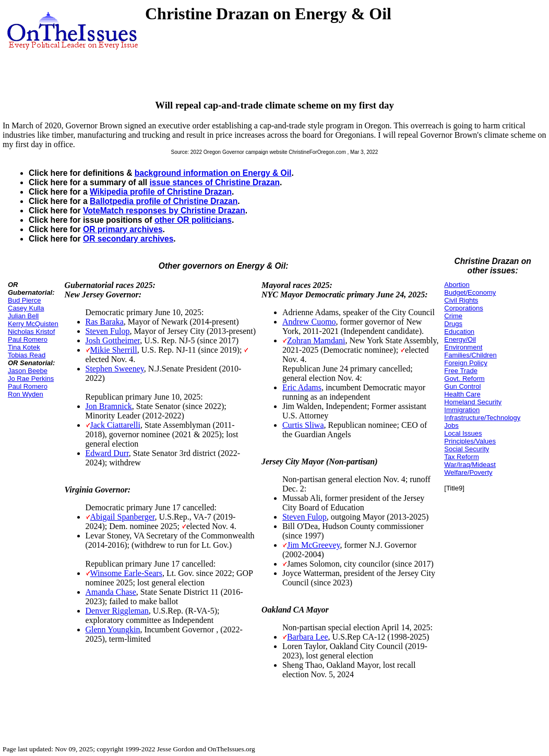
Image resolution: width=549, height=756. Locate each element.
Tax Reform (461, 457)
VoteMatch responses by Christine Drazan (164, 211)
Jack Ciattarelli (115, 425)
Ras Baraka (105, 322)
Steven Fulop (108, 331)
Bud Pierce (25, 300)
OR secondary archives (128, 239)
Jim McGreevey (314, 545)
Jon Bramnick (109, 406)
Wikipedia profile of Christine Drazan (161, 192)
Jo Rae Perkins (31, 379)
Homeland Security (473, 402)
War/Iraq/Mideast (470, 465)
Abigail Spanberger (123, 517)
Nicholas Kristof (31, 332)
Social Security (467, 449)
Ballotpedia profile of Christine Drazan (164, 201)
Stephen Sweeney (115, 369)
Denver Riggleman (117, 611)
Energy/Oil (460, 339)
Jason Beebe (28, 371)
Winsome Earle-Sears (126, 573)
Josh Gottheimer (113, 340)
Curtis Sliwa (303, 425)
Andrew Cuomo (309, 322)
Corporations (463, 308)
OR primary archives (123, 229)
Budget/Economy (470, 292)
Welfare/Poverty (468, 472)
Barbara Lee (308, 637)
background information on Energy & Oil (213, 173)
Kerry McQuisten (33, 324)
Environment (463, 347)
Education (459, 332)
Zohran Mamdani (316, 340)
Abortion (457, 285)
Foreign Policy (466, 363)
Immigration (462, 410)
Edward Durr (107, 453)
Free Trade (461, 371)
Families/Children (470, 355)
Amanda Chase (111, 592)
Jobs (451, 425)
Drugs (453, 324)
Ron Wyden (26, 394)
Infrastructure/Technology (482, 418)
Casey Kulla (26, 308)
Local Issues (463, 433)
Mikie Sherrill (114, 350)
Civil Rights (461, 300)
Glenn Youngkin (113, 629)
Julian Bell (23, 316)
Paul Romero (28, 339)
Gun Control (462, 386)
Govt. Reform (464, 379)
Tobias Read (27, 355)
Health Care (462, 394)
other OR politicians (193, 220)
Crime (453, 316)
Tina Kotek (24, 347)
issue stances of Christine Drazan (214, 182)
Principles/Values (470, 441)
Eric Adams (302, 387)
